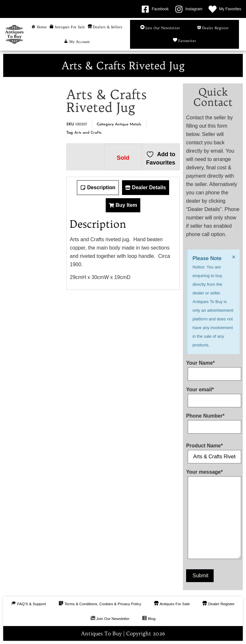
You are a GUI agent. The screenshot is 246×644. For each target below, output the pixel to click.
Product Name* (213, 451)
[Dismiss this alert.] (234, 257)
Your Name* (213, 369)
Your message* (213, 516)
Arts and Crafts (88, 133)
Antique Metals (128, 124)
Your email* (213, 395)
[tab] (98, 188)
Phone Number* (213, 421)
